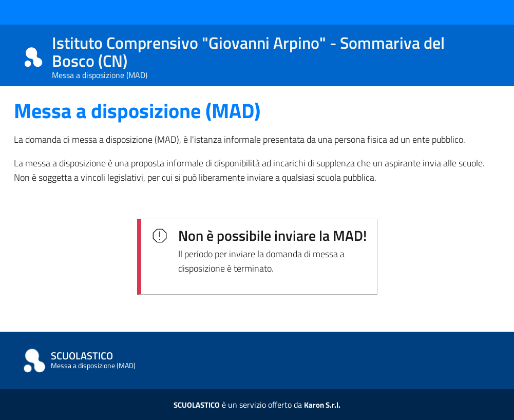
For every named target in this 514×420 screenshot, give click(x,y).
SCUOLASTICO (197, 405)
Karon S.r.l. (322, 405)
